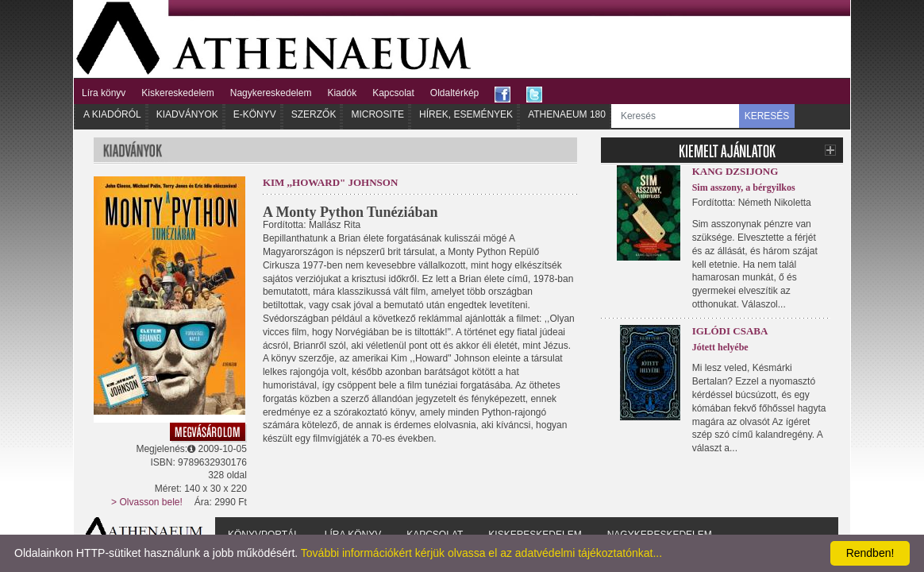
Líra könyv (104, 93)
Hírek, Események (466, 114)
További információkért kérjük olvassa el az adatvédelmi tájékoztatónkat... (481, 553)
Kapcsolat (393, 93)
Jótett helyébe (720, 347)
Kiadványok (187, 114)
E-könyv (255, 114)
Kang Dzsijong (735, 171)
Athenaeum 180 (567, 114)
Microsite (377, 114)
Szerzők (314, 114)
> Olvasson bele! (147, 502)
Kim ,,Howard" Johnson (330, 182)
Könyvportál (264, 535)
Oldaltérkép (454, 93)
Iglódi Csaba (730, 331)
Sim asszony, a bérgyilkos (744, 187)
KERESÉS (767, 116)
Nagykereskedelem (271, 93)
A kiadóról (112, 114)
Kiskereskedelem (177, 93)
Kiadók (342, 93)
